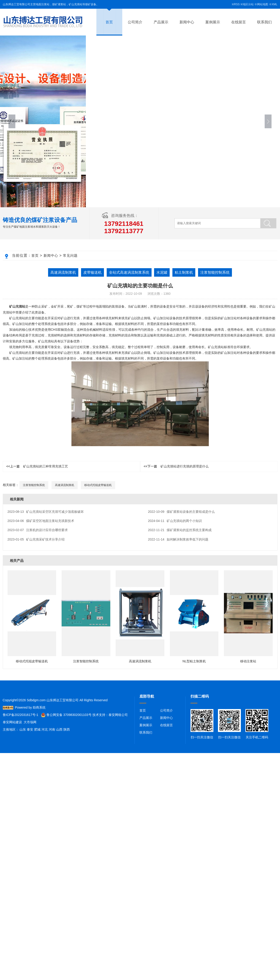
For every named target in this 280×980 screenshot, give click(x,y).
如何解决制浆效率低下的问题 (178, 539)
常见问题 (70, 255)
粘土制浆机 (184, 272)
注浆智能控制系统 (215, 272)
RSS (237, 4)
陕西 (67, 729)
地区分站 (248, 4)
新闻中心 (187, 22)
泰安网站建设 (12, 722)
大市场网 (30, 722)
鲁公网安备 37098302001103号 (66, 715)
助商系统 (39, 707)
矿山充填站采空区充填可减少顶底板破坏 (46, 512)
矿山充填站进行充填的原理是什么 (176, 466)
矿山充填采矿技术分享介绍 (36, 539)
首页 (109, 22)
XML (275, 4)
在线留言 (239, 22)
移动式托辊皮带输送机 (98, 485)
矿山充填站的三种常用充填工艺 (37, 466)
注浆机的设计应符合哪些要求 (38, 530)
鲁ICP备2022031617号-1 (21, 715)
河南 (52, 729)
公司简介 (135, 22)
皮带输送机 (92, 272)
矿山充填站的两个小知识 (175, 521)
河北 (45, 729)
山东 (23, 729)
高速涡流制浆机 (63, 272)
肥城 (37, 729)
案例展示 (213, 22)
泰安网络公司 (118, 715)
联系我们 (264, 22)
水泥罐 (162, 272)
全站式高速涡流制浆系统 (129, 272)
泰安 (30, 729)
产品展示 (161, 22)
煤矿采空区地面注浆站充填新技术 (41, 521)
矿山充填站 (17, 306)
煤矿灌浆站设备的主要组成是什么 (181, 512)
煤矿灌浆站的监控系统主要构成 (180, 530)
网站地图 (263, 4)
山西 (59, 729)
